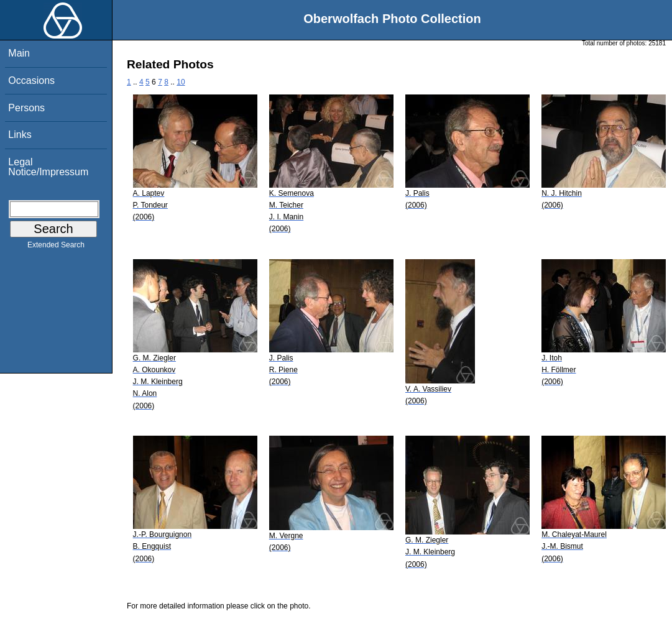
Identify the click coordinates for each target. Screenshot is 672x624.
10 (181, 82)
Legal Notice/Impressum (48, 167)
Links (20, 135)
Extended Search (56, 247)
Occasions (31, 80)
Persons (26, 108)
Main (19, 53)
